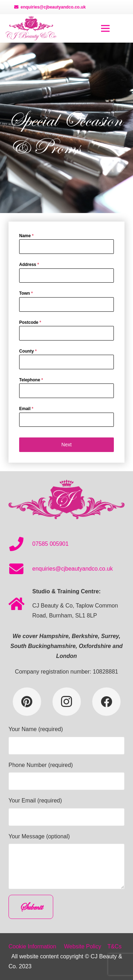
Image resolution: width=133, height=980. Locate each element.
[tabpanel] (66, 330)
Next (66, 445)
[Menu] (105, 28)
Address (29, 265)
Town (26, 293)
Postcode (30, 322)
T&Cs (115, 946)
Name (26, 236)
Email (26, 409)
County (28, 351)
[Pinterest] (27, 702)
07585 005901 (50, 544)
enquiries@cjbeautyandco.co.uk (73, 569)
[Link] (31, 28)
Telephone (31, 380)
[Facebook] (106, 702)
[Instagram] (67, 702)
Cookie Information (32, 946)
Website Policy (83, 946)
